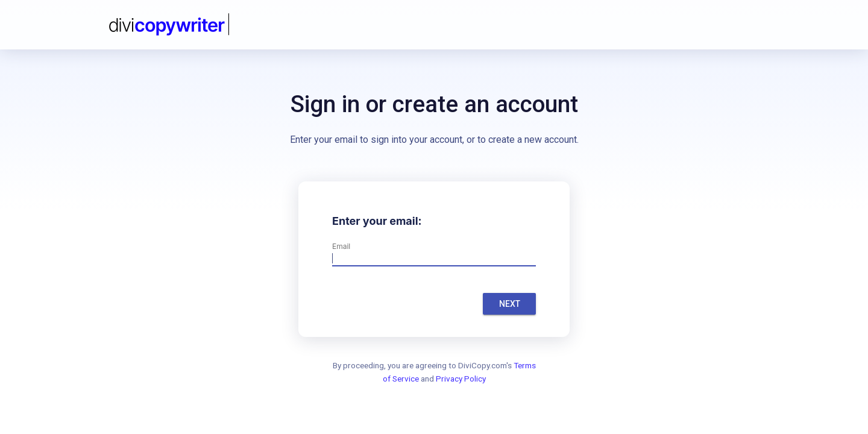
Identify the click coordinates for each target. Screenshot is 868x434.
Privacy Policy (461, 379)
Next (510, 304)
